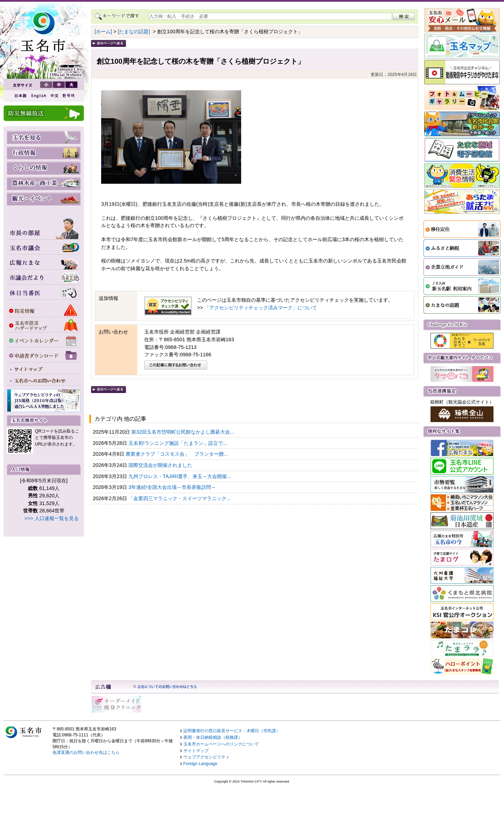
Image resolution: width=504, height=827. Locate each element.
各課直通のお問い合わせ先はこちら (86, 752)
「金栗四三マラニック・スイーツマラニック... (180, 498)
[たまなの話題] (134, 31)
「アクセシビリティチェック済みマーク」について (261, 308)
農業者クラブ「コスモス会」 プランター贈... (177, 454)
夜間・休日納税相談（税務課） (213, 737)
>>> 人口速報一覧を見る (52, 518)
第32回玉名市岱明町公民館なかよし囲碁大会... (183, 432)
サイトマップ (196, 751)
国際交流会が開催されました (161, 465)
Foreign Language (200, 764)
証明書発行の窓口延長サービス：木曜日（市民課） (232, 731)
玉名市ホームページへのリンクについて (221, 744)
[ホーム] (103, 31)
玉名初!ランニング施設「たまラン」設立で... (178, 443)
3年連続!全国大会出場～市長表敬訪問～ (173, 487)
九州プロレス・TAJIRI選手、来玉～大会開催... (180, 476)
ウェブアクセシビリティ (206, 757)
